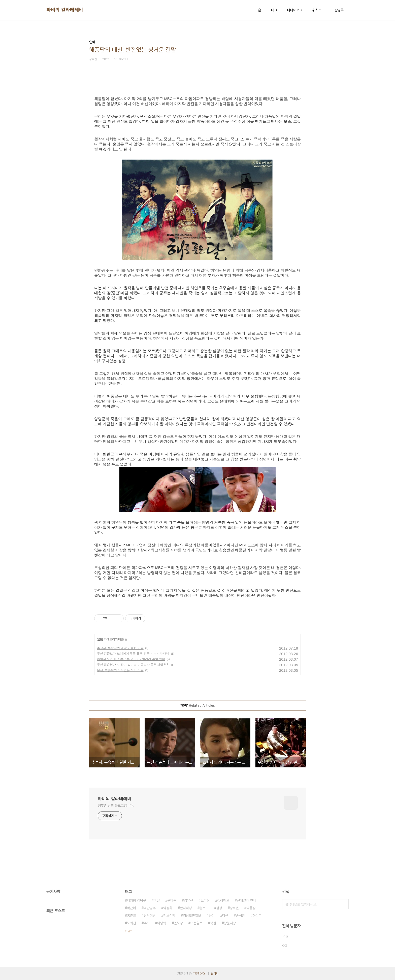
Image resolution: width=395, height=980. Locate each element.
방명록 (339, 10)
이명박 (162, 923)
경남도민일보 (192, 916)
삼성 (219, 908)
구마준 (172, 900)
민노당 (178, 923)
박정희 (168, 908)
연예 (100, 639)
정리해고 (223, 900)
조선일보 (196, 923)
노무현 (205, 900)
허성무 (257, 916)
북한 (213, 923)
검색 (344, 904)
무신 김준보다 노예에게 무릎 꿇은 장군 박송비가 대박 (133, 654)
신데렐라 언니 (246, 900)
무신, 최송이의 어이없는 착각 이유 (120, 670)
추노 (147, 923)
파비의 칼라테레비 (65, 10)
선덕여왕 (150, 916)
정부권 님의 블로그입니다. (116, 805)
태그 (274, 10)
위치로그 (318, 10)
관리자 (215, 973)
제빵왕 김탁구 (137, 900)
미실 (157, 900)
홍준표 (131, 916)
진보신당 (169, 916)
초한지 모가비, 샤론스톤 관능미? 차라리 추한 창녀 (131, 659)
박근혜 (131, 908)
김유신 (188, 900)
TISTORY (199, 973)
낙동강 (251, 908)
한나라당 (186, 908)
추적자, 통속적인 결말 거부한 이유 (120, 648)
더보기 (129, 931)
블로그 (204, 908)
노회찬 (131, 923)
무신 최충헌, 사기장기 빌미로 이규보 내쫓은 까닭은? (133, 665)
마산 (225, 916)
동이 (212, 916)
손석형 (240, 916)
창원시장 (230, 923)
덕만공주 (150, 908)
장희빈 (234, 908)
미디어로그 (295, 10)
